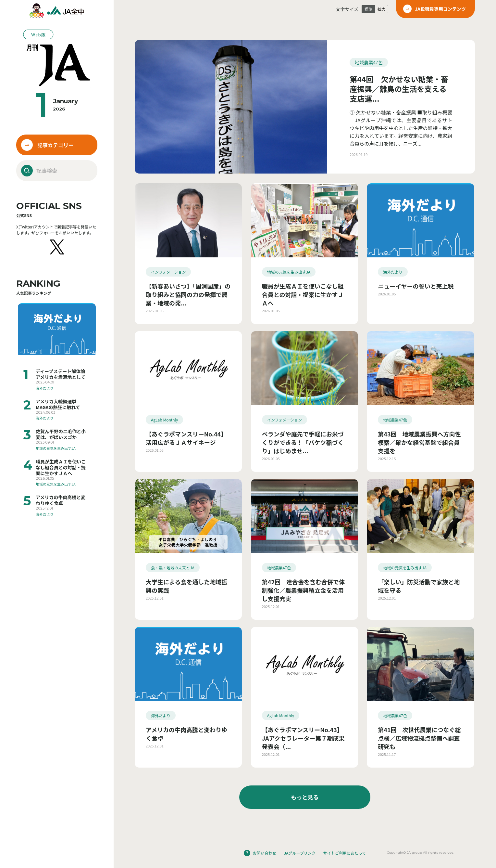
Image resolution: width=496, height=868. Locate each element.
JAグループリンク (300, 853)
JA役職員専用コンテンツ (440, 9)
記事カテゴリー (56, 145)
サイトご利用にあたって (345, 853)
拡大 (381, 9)
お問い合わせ (265, 853)
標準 (368, 9)
